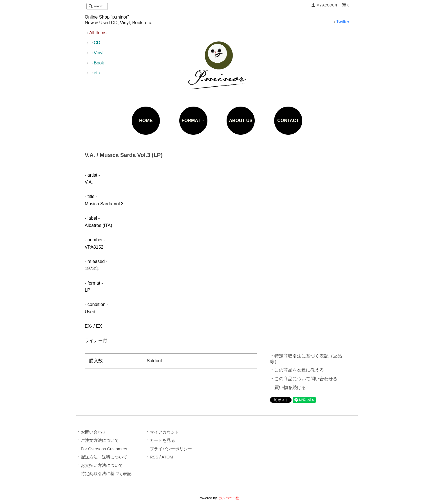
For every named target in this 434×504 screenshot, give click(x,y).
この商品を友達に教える (299, 370)
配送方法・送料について (104, 457)
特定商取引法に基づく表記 (106, 474)
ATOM (167, 457)
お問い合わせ (93, 432)
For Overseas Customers (104, 449)
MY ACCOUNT (328, 5)
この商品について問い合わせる (306, 379)
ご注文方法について (100, 440)
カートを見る (162, 440)
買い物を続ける (290, 387)
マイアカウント (165, 432)
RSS (154, 457)
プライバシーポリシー (171, 449)
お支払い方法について (102, 465)
